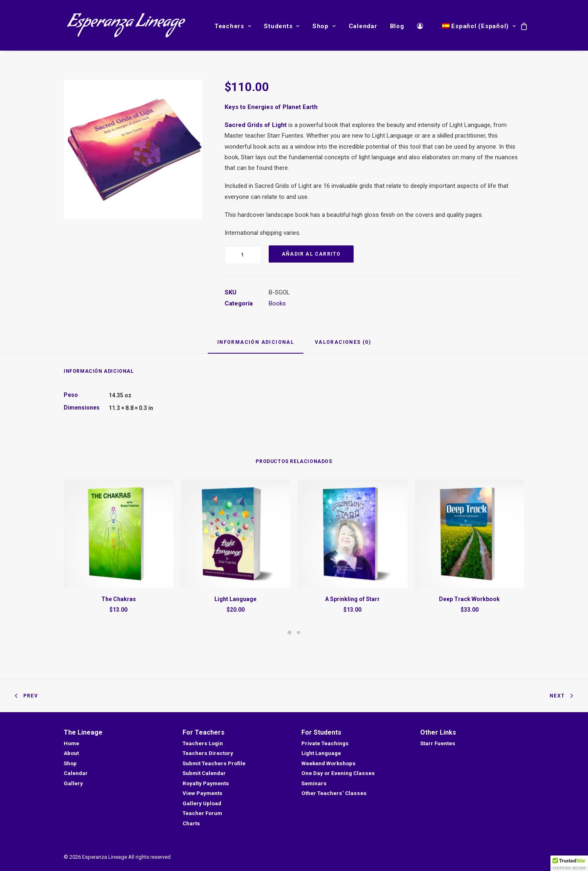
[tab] (256, 346)
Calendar (363, 26)
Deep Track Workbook (469, 599)
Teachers (233, 26)
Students (282, 26)
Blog (397, 26)
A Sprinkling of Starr (352, 599)
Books (277, 303)
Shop (324, 26)
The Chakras (119, 599)
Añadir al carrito (311, 254)
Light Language (235, 599)
